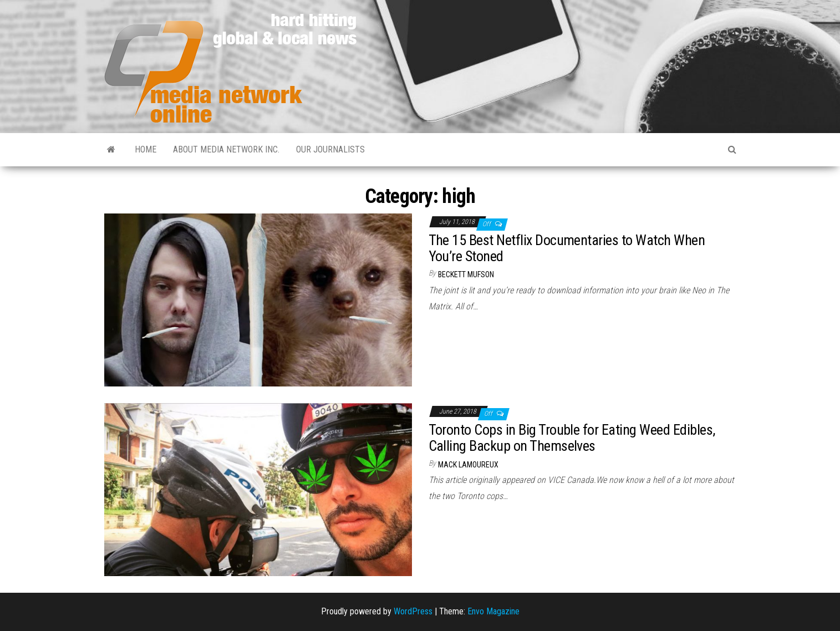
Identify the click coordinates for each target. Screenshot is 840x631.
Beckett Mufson (466, 274)
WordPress (413, 611)
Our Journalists (330, 149)
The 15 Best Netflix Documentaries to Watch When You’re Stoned (567, 248)
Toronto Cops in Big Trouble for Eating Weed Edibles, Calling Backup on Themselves (572, 438)
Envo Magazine (493, 611)
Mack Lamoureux (468, 465)
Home (146, 149)
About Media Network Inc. (226, 149)
